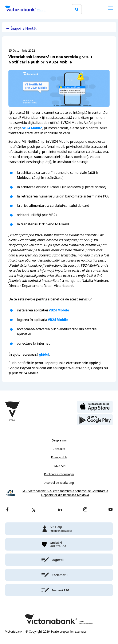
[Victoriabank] (25, 9)
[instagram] (85, 510)
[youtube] (111, 510)
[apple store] (95, 406)
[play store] (95, 420)
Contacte (59, 449)
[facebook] (7, 510)
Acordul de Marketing (59, 483)
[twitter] (34, 510)
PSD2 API (59, 466)
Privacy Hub (59, 457)
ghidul (44, 354)
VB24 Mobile (32, 128)
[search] (77, 9)
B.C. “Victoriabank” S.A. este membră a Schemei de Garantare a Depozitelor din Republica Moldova (65, 493)
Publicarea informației (59, 474)
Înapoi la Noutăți (24, 28)
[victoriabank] (59, 529)
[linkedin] (60, 510)
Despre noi (59, 440)
